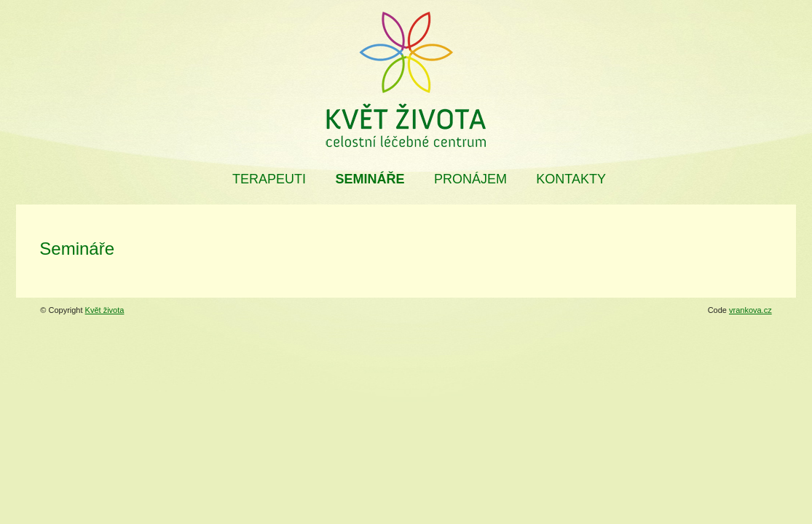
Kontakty (571, 179)
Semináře (370, 179)
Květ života (105, 310)
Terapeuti (269, 179)
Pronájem (470, 179)
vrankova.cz (750, 310)
